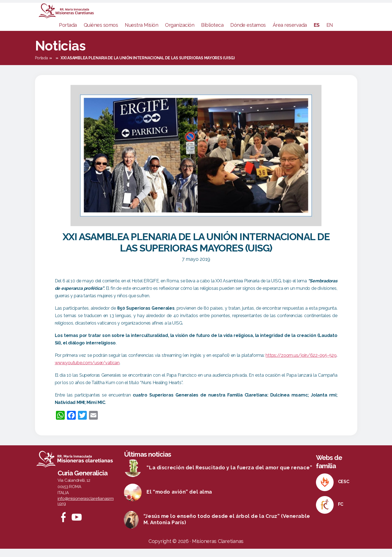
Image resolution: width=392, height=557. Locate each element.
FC (341, 512)
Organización (180, 33)
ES (317, 33)
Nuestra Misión (141, 33)
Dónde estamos (248, 33)
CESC (344, 490)
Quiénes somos (101, 33)
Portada (68, 33)
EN (330, 33)
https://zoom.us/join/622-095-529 (301, 364)
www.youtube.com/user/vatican (87, 371)
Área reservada (290, 33)
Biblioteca (212, 33)
